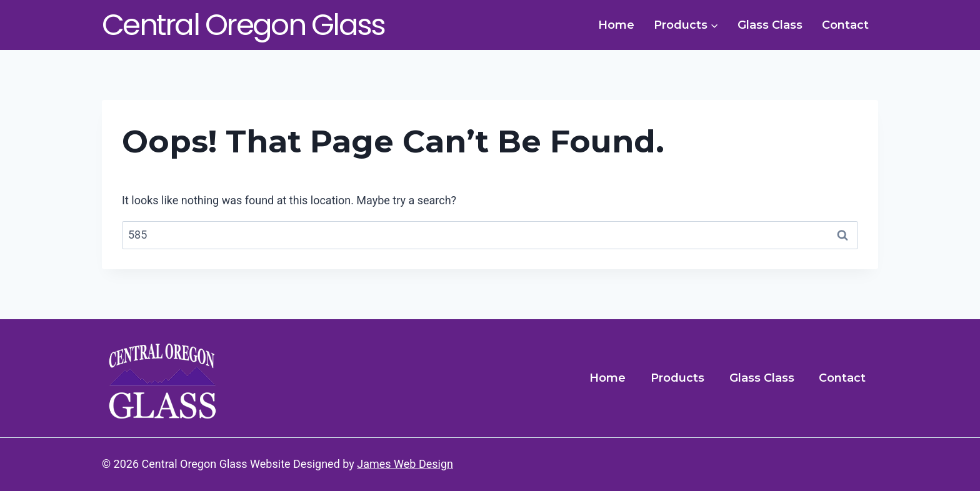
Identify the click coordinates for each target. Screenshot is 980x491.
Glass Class (770, 25)
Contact (845, 25)
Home (616, 25)
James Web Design (405, 464)
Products (677, 378)
